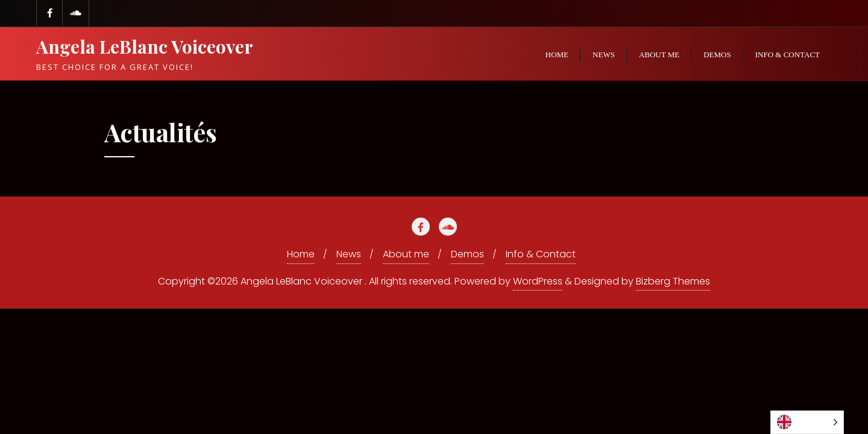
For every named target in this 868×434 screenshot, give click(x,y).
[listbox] (807, 422)
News (349, 254)
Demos (467, 254)
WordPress (538, 281)
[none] (807, 422)
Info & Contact (541, 254)
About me (406, 254)
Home (301, 254)
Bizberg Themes (673, 281)
